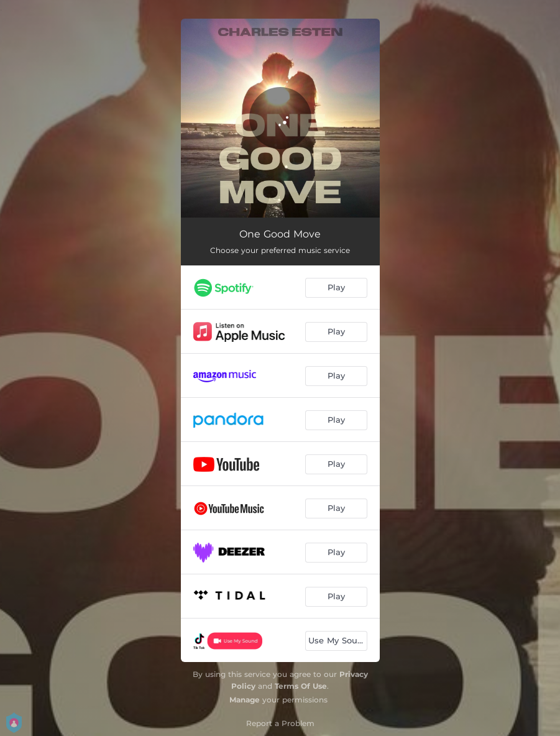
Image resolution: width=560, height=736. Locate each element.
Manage (245, 700)
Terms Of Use (301, 686)
